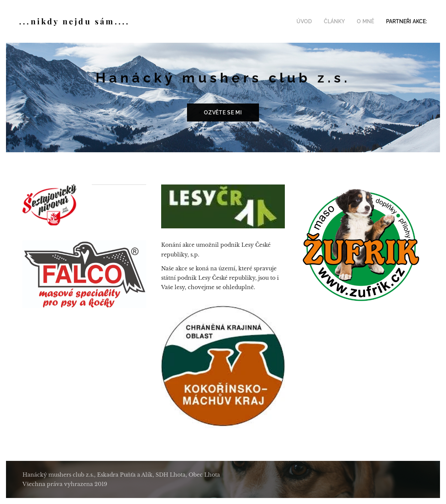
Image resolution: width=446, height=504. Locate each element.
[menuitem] (312, 21)
